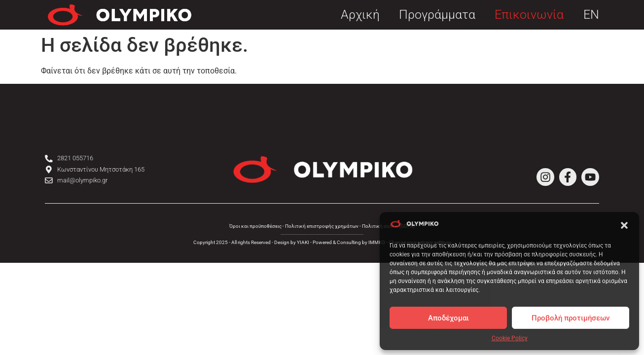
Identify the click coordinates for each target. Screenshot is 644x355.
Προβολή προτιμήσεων (571, 318)
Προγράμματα (437, 15)
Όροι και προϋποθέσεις (255, 226)
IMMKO (377, 242)
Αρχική (360, 15)
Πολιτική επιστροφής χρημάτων (322, 226)
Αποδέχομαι (448, 318)
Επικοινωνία (529, 15)
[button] (624, 225)
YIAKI (303, 242)
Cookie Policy (510, 338)
